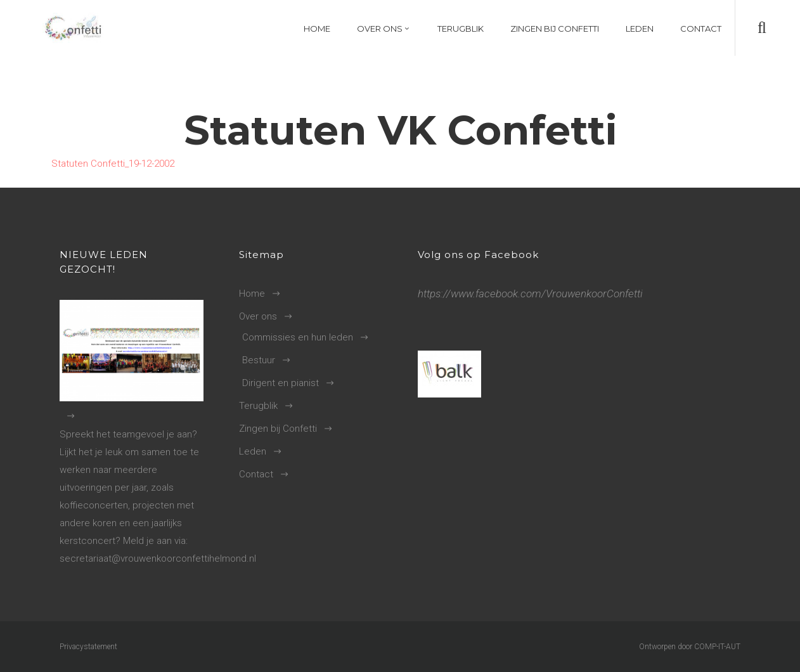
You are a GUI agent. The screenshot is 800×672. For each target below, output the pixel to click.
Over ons (258, 316)
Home (252, 294)
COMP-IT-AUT (717, 647)
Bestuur (259, 360)
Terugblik (258, 406)
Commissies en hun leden (298, 337)
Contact (256, 474)
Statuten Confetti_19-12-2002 (113, 164)
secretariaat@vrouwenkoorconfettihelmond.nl (158, 559)
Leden (253, 451)
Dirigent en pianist (281, 383)
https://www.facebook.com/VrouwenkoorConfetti (530, 294)
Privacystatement (88, 647)
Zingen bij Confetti (278, 429)
